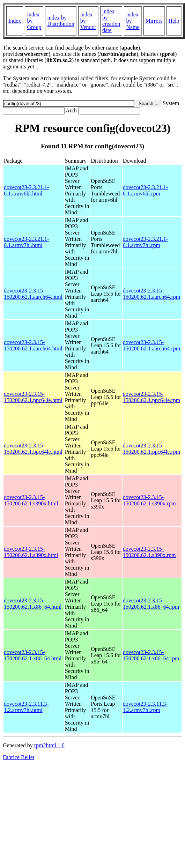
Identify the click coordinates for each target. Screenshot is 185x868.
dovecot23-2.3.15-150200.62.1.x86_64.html (33, 604)
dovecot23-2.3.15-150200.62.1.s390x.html (31, 500)
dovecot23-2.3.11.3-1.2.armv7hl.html (26, 707)
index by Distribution (61, 21)
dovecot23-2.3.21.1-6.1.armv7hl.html (26, 242)
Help (174, 21)
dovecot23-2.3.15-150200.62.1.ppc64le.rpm (151, 397)
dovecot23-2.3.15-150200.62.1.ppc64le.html (33, 397)
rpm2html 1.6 (49, 745)
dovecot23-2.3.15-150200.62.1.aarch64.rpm (151, 294)
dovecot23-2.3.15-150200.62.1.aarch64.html (33, 294)
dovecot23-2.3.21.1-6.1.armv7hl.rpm (145, 242)
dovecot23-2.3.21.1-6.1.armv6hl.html (26, 190)
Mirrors (154, 21)
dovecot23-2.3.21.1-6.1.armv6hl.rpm (145, 190)
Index (15, 21)
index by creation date (111, 21)
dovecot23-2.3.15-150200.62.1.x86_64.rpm (151, 604)
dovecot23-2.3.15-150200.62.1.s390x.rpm (149, 500)
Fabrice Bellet (18, 757)
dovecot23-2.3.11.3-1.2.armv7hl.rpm (145, 707)
